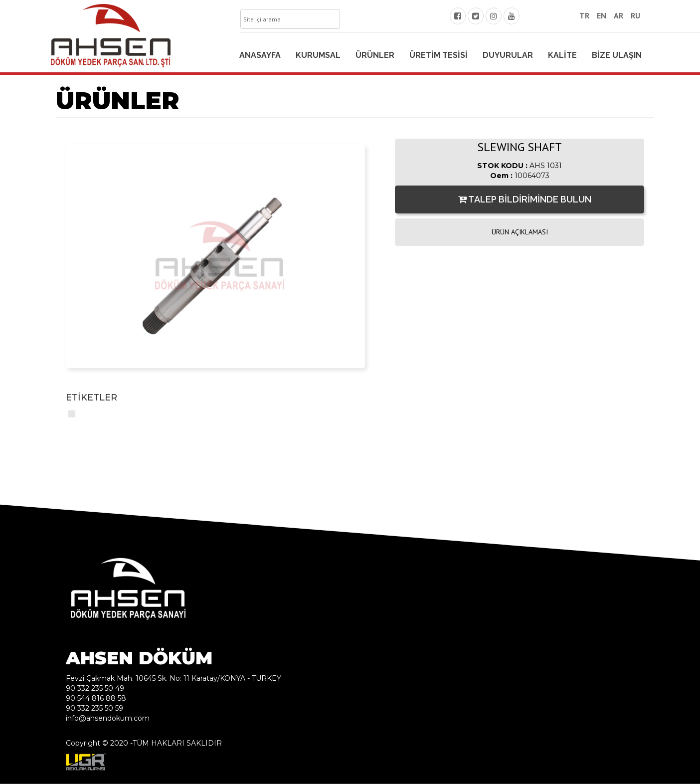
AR (618, 15)
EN (602, 15)
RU (635, 15)
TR (584, 15)
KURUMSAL (318, 55)
